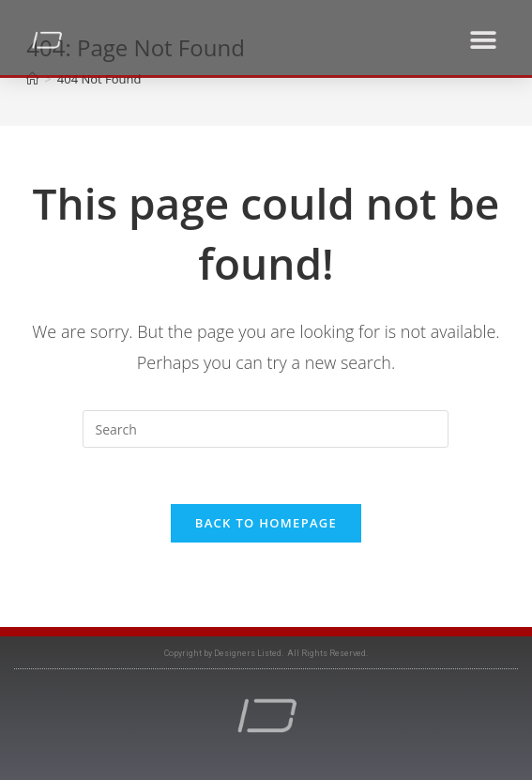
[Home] (32, 79)
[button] (483, 40)
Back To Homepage (266, 523)
